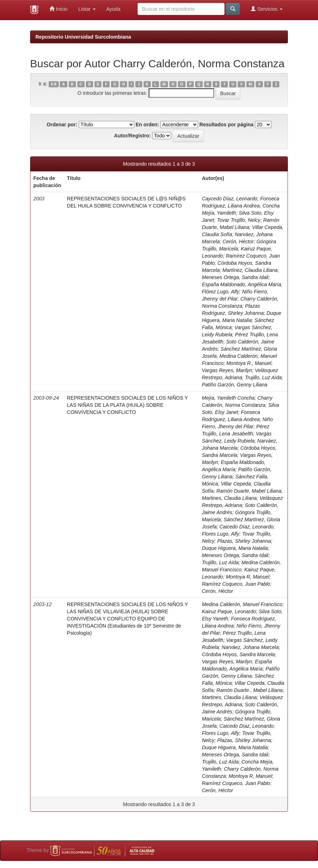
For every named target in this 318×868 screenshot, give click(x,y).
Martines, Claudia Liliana (229, 498)
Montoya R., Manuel (249, 363)
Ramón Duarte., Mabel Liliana (249, 690)
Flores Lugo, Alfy (221, 534)
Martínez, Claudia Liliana (250, 270)
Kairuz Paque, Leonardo (229, 611)
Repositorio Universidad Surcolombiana (83, 37)
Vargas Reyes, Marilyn (227, 370)
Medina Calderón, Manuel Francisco (242, 604)
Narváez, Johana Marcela (250, 647)
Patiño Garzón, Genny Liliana (235, 385)
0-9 (54, 84)
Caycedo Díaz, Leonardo (230, 199)
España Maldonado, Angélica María (242, 284)
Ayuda (113, 9)
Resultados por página (227, 125)
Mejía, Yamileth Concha (228, 398)
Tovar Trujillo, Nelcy (239, 220)
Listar (87, 9)
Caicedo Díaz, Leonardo (247, 527)
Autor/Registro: (133, 136)
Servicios (267, 9)
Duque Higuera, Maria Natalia (235, 548)
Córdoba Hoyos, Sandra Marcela (238, 654)
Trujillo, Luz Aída (263, 377)
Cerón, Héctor (238, 242)
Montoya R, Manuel (248, 577)
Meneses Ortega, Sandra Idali (235, 277)
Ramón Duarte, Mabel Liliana (249, 491)
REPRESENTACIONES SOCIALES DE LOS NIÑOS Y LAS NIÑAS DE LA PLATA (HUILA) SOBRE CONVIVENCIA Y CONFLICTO (127, 405)
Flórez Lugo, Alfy (221, 292)
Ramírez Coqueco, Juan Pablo (236, 584)
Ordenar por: (62, 125)
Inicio (59, 9)
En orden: (147, 125)
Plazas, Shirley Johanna (244, 541)
